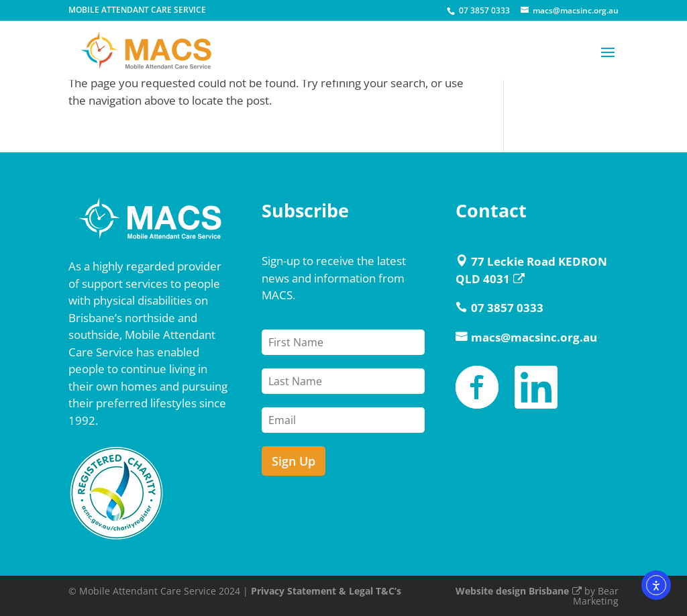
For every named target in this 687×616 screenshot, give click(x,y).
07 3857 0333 (484, 10)
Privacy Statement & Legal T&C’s (326, 591)
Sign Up (294, 461)
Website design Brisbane (518, 591)
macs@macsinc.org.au (534, 337)
